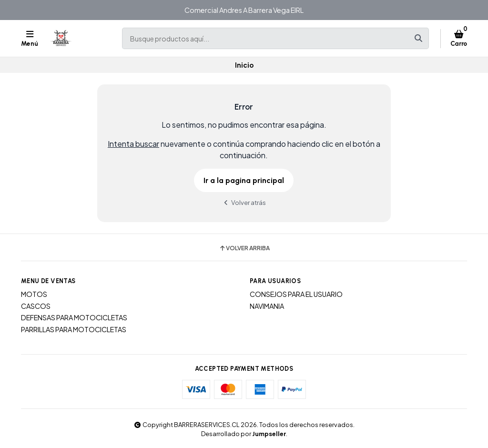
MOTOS (34, 294)
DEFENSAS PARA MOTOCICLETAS (74, 317)
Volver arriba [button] (244, 248)
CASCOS (36, 306)
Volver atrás (244, 202)
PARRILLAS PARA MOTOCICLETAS (74, 329)
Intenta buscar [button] (133, 144)
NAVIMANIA (267, 306)
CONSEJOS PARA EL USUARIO (296, 294)
